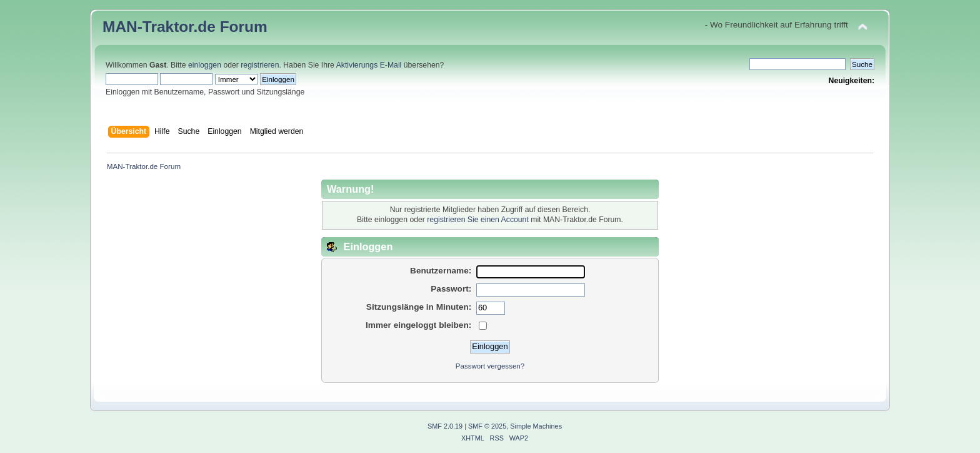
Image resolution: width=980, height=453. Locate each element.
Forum (244, 27)
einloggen (205, 65)
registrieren (260, 65)
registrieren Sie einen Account (478, 220)
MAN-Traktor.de (159, 27)
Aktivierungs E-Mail (369, 65)
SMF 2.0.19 (445, 426)
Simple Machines (536, 426)
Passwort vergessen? (490, 366)
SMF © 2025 (487, 426)
